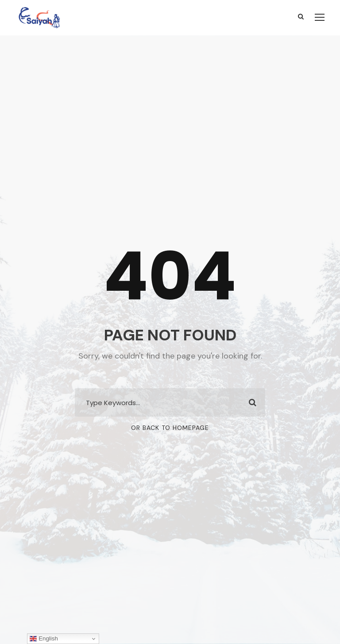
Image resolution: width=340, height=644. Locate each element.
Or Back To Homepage (170, 428)
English (44, 639)
